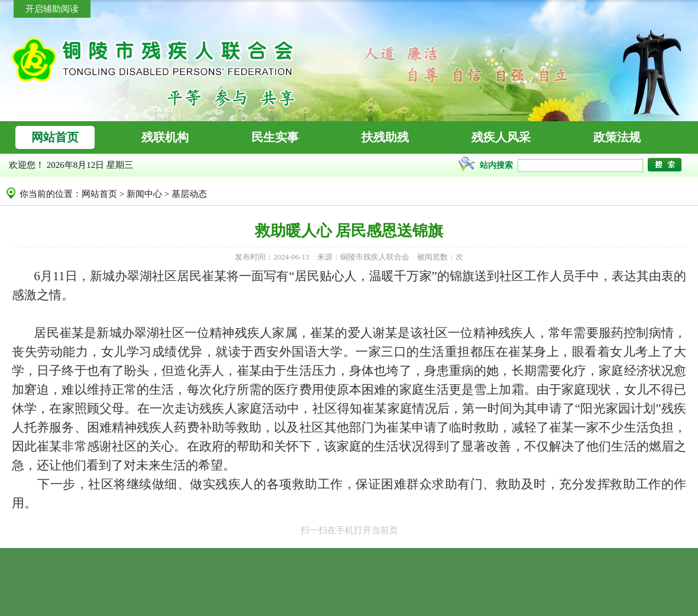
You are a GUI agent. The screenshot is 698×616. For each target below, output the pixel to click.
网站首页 (99, 194)
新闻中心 (144, 194)
